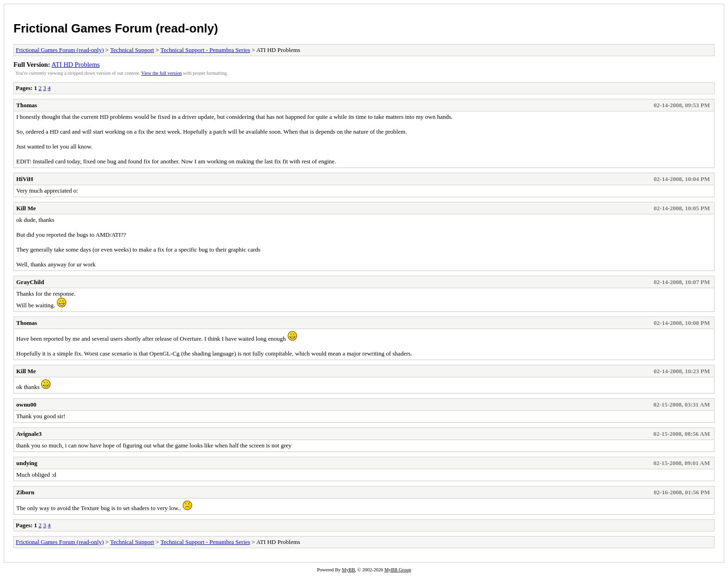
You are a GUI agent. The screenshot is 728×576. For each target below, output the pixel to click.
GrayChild (30, 282)
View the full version (161, 73)
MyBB (348, 570)
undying (27, 463)
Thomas (27, 105)
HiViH (25, 179)
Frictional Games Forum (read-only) (116, 28)
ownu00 (26, 404)
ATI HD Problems (76, 65)
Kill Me (26, 208)
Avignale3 (29, 434)
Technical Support (132, 50)
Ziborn (25, 492)
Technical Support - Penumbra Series (205, 50)
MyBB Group (398, 570)
